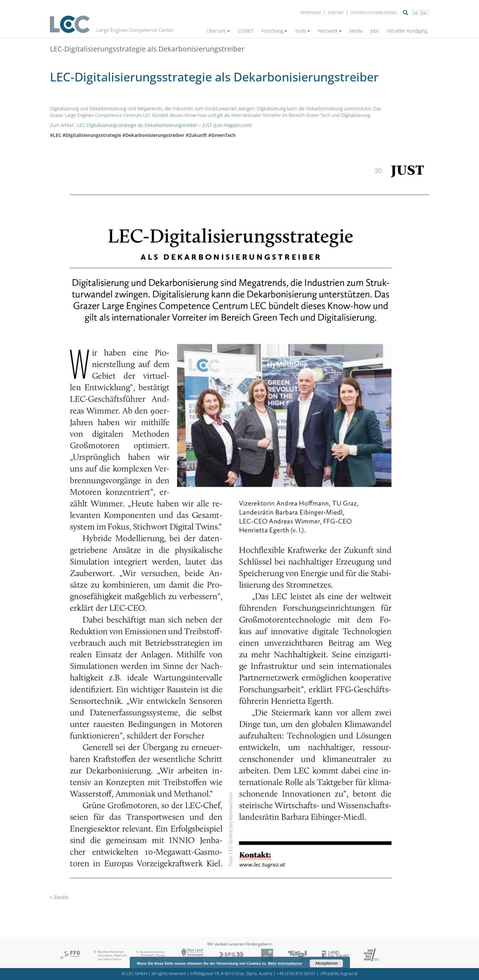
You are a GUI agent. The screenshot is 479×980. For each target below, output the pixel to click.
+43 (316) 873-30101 (296, 974)
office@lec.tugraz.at (339, 974)
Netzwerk (330, 31)
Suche (405, 13)
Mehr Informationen (285, 963)
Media (356, 31)
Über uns (218, 31)
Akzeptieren (326, 963)
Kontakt (336, 12)
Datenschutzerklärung (374, 12)
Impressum (311, 12)
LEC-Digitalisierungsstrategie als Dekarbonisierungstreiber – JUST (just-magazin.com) (164, 125)
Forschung (274, 31)
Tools (303, 31)
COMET (246, 31)
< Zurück (59, 897)
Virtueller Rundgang (407, 31)
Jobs (375, 31)
